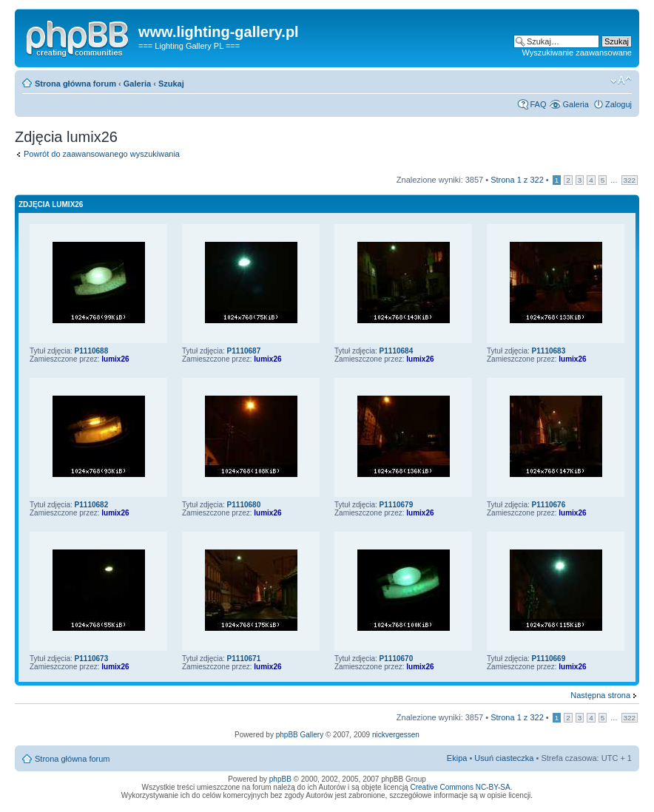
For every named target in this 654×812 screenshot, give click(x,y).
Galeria (137, 84)
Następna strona (600, 695)
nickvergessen (396, 735)
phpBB (280, 779)
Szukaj (171, 84)
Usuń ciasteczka (504, 758)
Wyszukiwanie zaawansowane (577, 53)
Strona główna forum (75, 84)
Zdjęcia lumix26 (51, 204)
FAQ (538, 104)
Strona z (517, 180)
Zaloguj (618, 104)
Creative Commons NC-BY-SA (460, 787)
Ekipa (457, 758)
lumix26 (115, 359)
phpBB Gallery (300, 735)
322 (630, 180)
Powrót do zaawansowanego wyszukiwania (102, 154)
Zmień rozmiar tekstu (621, 81)
